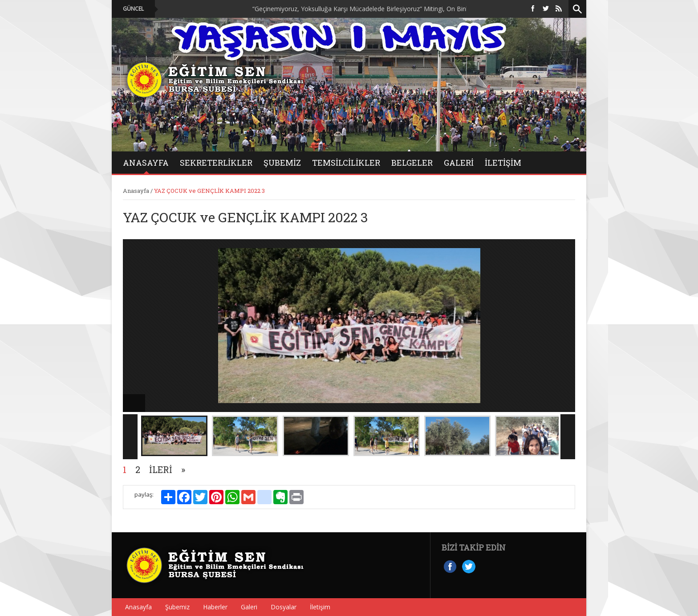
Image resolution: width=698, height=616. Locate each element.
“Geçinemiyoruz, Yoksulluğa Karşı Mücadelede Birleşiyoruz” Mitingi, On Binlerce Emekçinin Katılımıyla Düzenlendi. (421, 9)
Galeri (249, 607)
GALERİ (459, 163)
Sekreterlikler (216, 163)
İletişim (503, 163)
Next (568, 437)
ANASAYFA (146, 163)
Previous (130, 437)
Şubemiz (282, 163)
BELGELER (412, 163)
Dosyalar (284, 607)
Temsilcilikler (346, 163)
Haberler (215, 607)
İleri (161, 469)
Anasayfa (136, 191)
